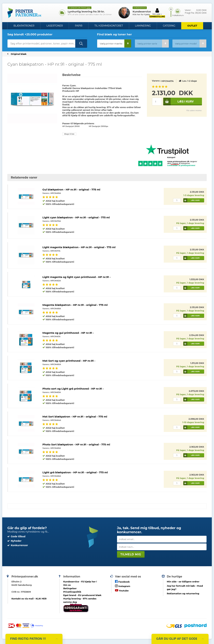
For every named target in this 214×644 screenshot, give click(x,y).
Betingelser (70, 588)
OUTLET (192, 26)
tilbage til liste (69, 134)
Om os (67, 585)
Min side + (157, 13)
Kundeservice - (80, 582)
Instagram (123, 586)
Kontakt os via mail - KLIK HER (29, 599)
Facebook (122, 581)
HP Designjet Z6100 (71, 126)
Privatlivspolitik (72, 592)
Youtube (122, 590)
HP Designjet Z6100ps (99, 126)
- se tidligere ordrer (183, 582)
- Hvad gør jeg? (185, 587)
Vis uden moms (194, 110)
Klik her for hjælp (141, 14)
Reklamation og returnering (183, 593)
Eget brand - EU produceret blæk (82, 595)
